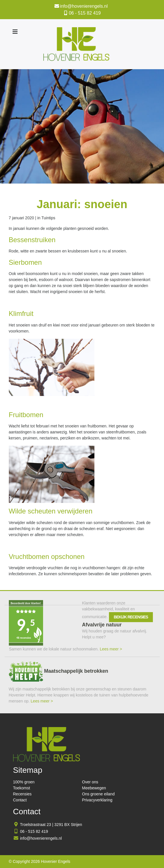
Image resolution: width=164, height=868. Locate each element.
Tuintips (48, 218)
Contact (20, 800)
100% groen (24, 782)
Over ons (90, 782)
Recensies (22, 794)
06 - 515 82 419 (85, 13)
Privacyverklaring (97, 800)
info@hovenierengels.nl (84, 6)
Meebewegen (94, 788)
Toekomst (22, 788)
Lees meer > (111, 649)
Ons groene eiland (98, 794)
